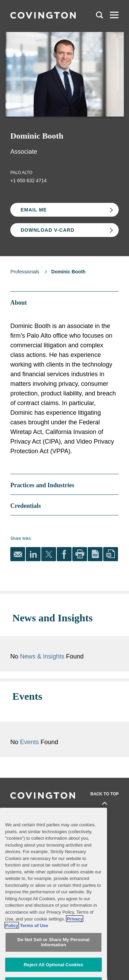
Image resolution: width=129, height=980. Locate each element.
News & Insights (72, 646)
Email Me (34, 210)
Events (61, 722)
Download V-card (48, 230)
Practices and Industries (36, 812)
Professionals (25, 272)
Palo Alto (21, 173)
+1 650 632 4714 (29, 181)
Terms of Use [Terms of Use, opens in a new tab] (34, 944)
